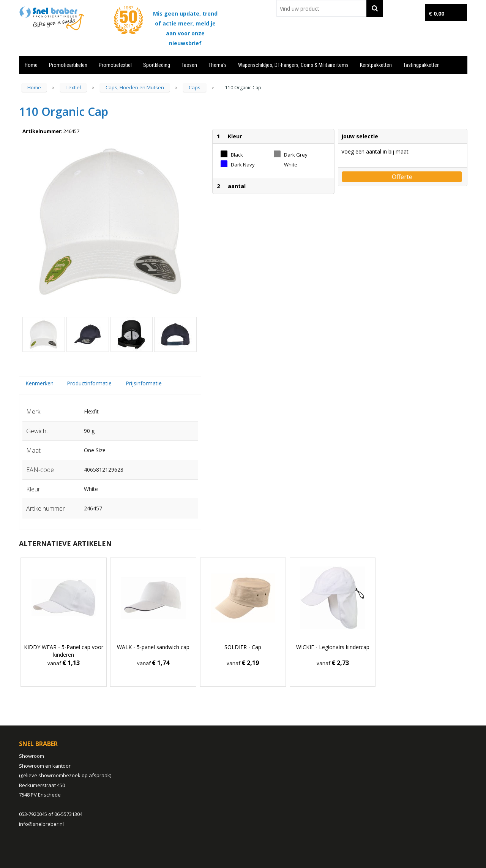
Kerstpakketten (376, 65)
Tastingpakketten (421, 65)
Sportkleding (157, 65)
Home (31, 65)
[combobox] (321, 8)
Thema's (218, 65)
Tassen (189, 65)
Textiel (73, 87)
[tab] (40, 383)
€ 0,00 (436, 13)
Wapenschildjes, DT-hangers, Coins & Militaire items (293, 65)
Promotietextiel (115, 65)
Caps (195, 87)
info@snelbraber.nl (41, 824)
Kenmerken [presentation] (39, 383)
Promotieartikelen (68, 65)
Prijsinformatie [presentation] (144, 383)
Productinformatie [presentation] (89, 383)
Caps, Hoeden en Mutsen (135, 87)
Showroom (32, 756)
